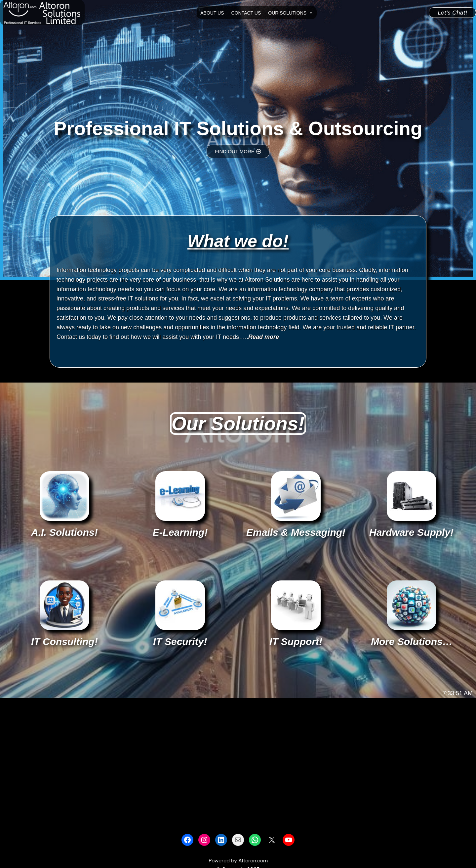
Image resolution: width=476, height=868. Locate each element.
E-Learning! (180, 532)
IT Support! (296, 641)
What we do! (238, 241)
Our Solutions (291, 13)
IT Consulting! (64, 641)
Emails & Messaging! (296, 532)
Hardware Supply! (411, 532)
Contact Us (246, 13)
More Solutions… (412, 641)
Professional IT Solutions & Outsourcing (238, 128)
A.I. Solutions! (64, 532)
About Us (212, 13)
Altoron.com (253, 861)
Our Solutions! (238, 423)
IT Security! (180, 641)
